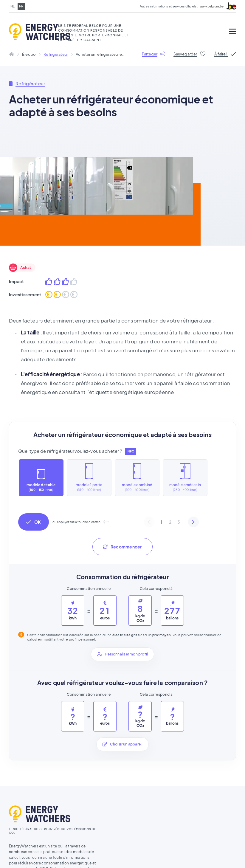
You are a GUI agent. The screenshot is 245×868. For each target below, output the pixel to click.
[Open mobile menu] (233, 31)
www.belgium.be (212, 6)
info (130, 449)
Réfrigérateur (56, 52)
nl (13, 6)
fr (21, 6)
